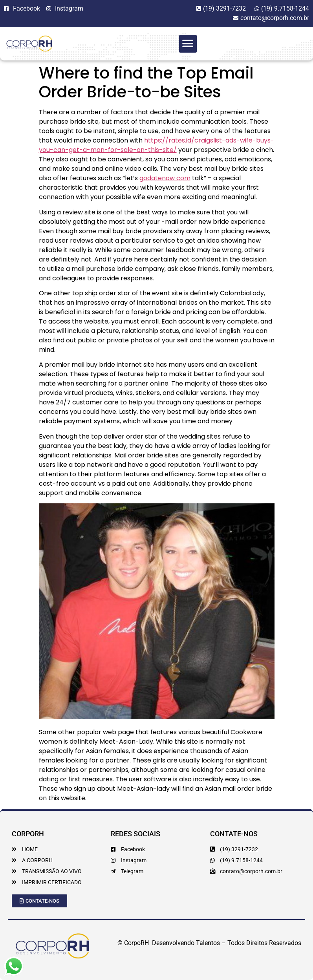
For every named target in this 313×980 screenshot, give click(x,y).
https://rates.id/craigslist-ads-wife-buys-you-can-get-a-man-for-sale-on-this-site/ (156, 145)
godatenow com (165, 178)
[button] (188, 44)
